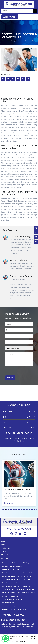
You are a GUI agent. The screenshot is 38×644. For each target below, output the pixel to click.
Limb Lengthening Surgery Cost (13, 606)
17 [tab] (28, 509)
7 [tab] (12, 509)
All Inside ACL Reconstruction (12, 566)
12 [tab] (20, 509)
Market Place (6, 555)
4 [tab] (7, 509)
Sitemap (4, 551)
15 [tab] (25, 509)
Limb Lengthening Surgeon (26, 593)
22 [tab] (36, 509)
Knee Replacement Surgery (12, 573)
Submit (10, 378)
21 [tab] (34, 509)
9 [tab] (15, 509)
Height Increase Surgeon (11, 596)
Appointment (10, 17)
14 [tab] (23, 509)
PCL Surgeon (27, 586)
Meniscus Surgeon (9, 593)
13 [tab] (21, 509)
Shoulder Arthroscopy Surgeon (13, 599)
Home (3, 541)
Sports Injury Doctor (25, 576)
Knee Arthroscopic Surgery (11, 569)
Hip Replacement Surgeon (11, 586)
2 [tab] (4, 509)
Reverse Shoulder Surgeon (26, 589)
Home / (5, 41)
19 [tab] (31, 509)
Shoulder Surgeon (8, 589)
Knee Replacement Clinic (11, 583)
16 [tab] (26, 509)
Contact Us (5, 558)
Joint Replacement (9, 579)
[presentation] (20, 371)
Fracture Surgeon (8, 603)
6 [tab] (10, 509)
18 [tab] (30, 509)
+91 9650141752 (13, 615)
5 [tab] (9, 509)
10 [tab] (17, 509)
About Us (5, 545)
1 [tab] (2, 509)
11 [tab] (18, 509)
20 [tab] (33, 509)
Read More (9, 503)
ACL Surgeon (27, 563)
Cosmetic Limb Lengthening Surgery (15, 609)
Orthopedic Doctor (29, 573)
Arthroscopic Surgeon (24, 579)
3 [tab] (5, 509)
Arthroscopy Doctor (9, 576)
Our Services (6, 548)
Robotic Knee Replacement (12, 563)
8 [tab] (13, 509)
